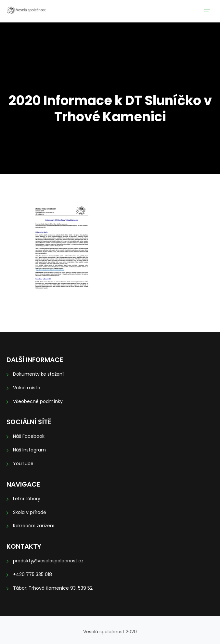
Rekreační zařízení (34, 526)
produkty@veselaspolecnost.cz (48, 561)
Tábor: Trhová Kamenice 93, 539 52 (53, 588)
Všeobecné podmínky (38, 401)
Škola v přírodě (30, 512)
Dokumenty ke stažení (38, 374)
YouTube (23, 463)
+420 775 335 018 (32, 574)
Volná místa (27, 388)
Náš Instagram (29, 450)
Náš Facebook (29, 436)
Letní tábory (27, 499)
